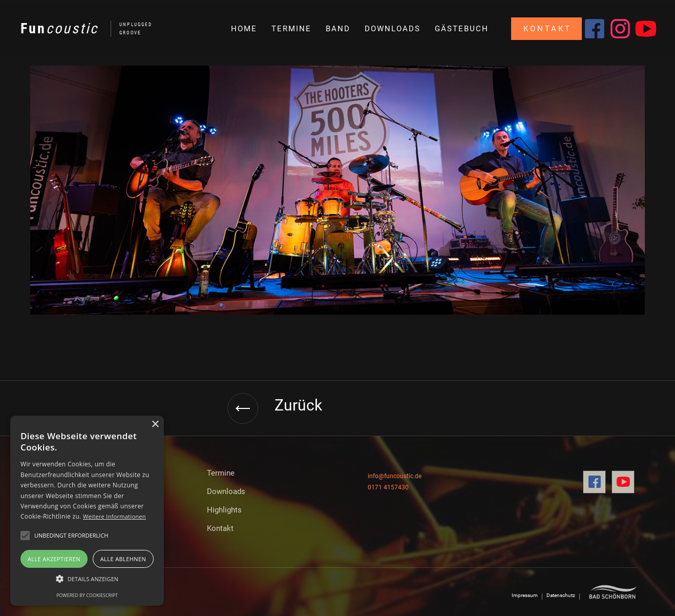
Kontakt (220, 528)
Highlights (224, 510)
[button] (87, 579)
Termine (221, 473)
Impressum (525, 595)
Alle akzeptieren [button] (54, 559)
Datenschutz (561, 595)
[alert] (87, 511)
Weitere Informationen (114, 516)
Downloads (226, 491)
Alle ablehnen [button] (123, 559)
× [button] (155, 425)
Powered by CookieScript (87, 595)
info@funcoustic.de (395, 476)
